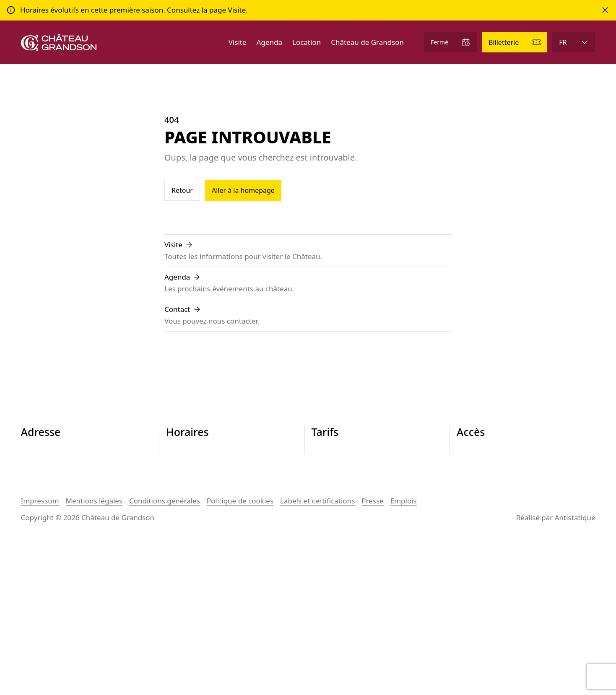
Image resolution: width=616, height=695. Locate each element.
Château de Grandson (367, 42)
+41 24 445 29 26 (49, 500)
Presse (372, 656)
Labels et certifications (317, 656)
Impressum (40, 656)
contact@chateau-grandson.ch (72, 510)
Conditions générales (165, 656)
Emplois (404, 656)
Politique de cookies (240, 656)
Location (307, 42)
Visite (238, 42)
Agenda (269, 42)
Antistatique (575, 673)
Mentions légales (94, 656)
